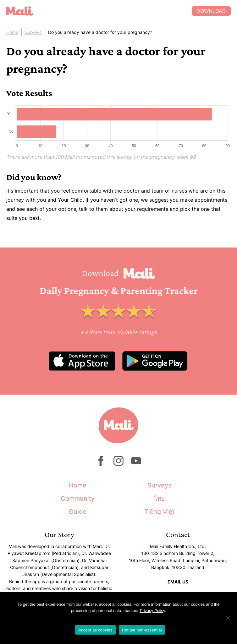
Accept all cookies (95, 630)
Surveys (33, 32)
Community (78, 498)
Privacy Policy (152, 611)
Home (12, 32)
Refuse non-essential (142, 630)
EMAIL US (178, 582)
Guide (78, 512)
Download (211, 11)
